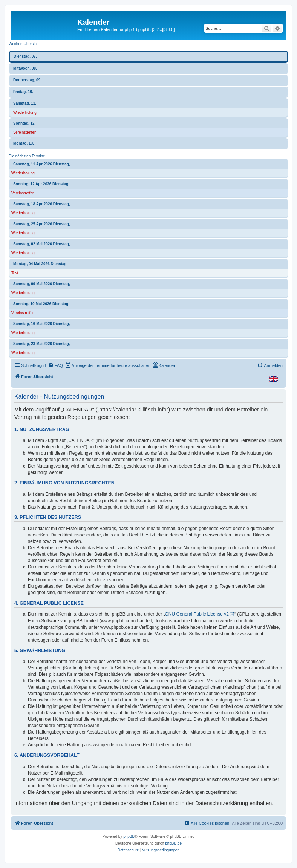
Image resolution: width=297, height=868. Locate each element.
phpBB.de (173, 843)
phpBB (129, 837)
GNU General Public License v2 (197, 614)
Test (15, 273)
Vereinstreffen (25, 132)
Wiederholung (25, 112)
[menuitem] (55, 365)
